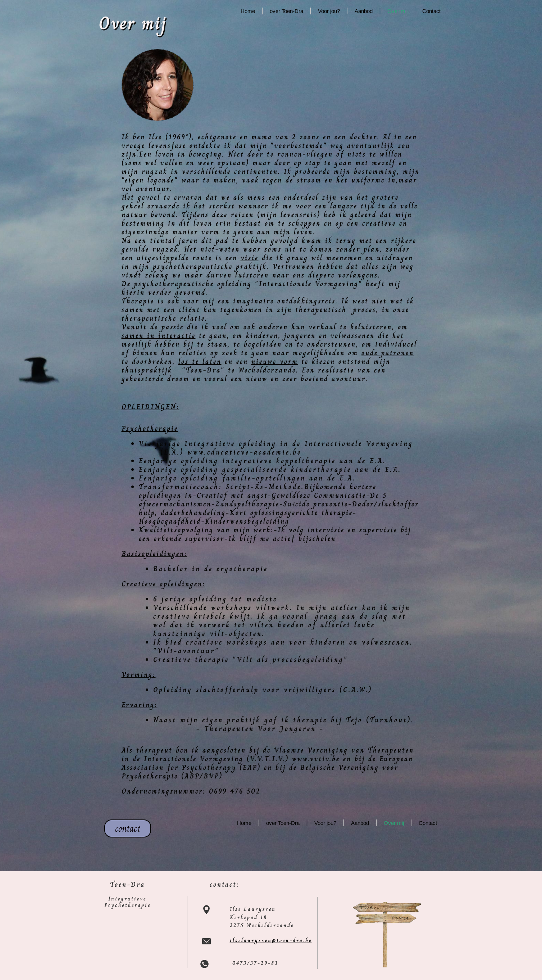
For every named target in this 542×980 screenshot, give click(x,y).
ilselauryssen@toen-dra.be (271, 940)
